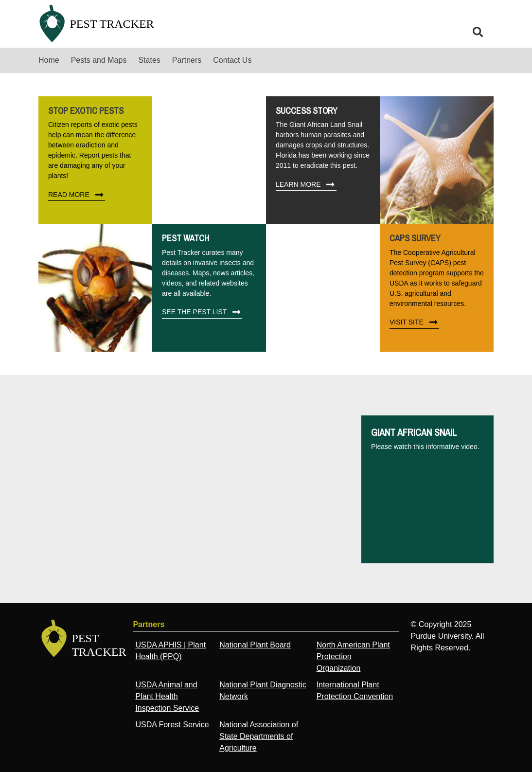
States (149, 60)
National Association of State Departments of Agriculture (259, 736)
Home (49, 60)
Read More (77, 195)
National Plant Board (255, 645)
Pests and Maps (99, 60)
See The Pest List (202, 312)
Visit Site (414, 323)
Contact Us (232, 60)
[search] (478, 32)
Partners (187, 60)
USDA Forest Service (172, 725)
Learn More (306, 184)
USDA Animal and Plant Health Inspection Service (167, 696)
